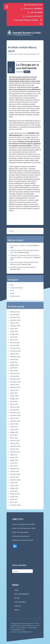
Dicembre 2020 (15, 474)
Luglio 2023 (14, 393)
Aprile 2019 (14, 499)
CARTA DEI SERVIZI (20, 602)
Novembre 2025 (15, 320)
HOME (16, 590)
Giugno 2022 (14, 429)
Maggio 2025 (14, 334)
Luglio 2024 (14, 362)
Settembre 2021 (15, 452)
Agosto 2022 (14, 424)
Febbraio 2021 (15, 469)
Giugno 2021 (14, 457)
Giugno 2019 (14, 497)
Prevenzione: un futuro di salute (20, 245)
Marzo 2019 (14, 502)
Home (15, 54)
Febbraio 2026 (15, 312)
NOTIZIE (20, 54)
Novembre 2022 (15, 415)
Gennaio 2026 (15, 315)
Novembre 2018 (15, 505)
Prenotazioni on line (33, 5)
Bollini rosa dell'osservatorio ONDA (24, 528)
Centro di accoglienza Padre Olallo (23, 524)
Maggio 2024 (14, 365)
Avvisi (12, 285)
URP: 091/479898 (35, 12)
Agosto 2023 (14, 390)
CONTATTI (18, 606)
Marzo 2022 (14, 438)
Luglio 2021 (14, 455)
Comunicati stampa (16, 288)
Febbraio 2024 (15, 373)
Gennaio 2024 (15, 376)
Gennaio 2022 (15, 443)
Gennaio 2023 (15, 410)
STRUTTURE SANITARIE (21, 594)
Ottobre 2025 (14, 323)
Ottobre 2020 (14, 477)
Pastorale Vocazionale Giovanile (23, 540)
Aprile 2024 (14, 368)
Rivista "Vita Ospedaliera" (20, 532)
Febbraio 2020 (15, 494)
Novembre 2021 (15, 446)
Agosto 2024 (14, 359)
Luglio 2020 (14, 483)
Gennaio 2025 (15, 345)
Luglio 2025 (14, 329)
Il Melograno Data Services (21, 536)
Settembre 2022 (15, 421)
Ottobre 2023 (14, 385)
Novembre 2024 (15, 351)
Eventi (12, 291)
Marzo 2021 (14, 466)
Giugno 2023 (14, 396)
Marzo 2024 (14, 371)
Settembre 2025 (15, 326)
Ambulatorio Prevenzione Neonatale (22, 267)
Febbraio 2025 (15, 343)
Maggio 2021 (14, 460)
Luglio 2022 (14, 427)
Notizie (27, 72)
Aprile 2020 (14, 491)
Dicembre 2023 (15, 379)
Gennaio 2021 (15, 471)
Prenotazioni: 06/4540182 (31, 9)
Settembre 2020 (15, 480)
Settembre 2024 (15, 357)
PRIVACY (17, 610)
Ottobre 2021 (14, 449)
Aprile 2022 (14, 435)
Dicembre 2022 (15, 413)
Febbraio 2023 (15, 407)
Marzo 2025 (14, 340)
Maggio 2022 (14, 432)
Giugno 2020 (14, 485)
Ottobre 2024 (14, 354)
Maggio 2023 (14, 399)
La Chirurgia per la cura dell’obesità (27, 66)
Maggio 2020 (14, 488)
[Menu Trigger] (7, 7)
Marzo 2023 (14, 404)
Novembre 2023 (15, 382)
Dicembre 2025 (15, 317)
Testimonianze (15, 296)
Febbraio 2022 (15, 441)
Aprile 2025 (14, 337)
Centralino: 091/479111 (32, 16)
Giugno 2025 (14, 331)
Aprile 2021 (14, 463)
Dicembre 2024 (15, 348)
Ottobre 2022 (14, 418)
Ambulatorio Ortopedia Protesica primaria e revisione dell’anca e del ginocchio (25, 256)
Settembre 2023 (15, 387)
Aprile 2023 (14, 401)
